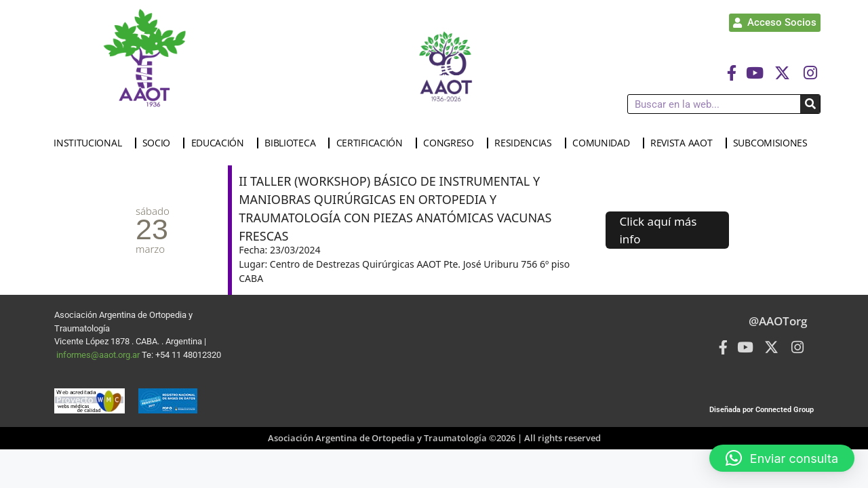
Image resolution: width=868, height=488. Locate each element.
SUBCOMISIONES (774, 143)
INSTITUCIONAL (91, 143)
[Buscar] (810, 104)
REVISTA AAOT (685, 143)
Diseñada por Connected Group (762, 410)
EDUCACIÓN (221, 143)
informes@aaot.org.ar (99, 355)
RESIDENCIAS (527, 143)
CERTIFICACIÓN (373, 143)
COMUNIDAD (604, 143)
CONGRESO (452, 143)
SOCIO (160, 143)
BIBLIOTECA (293, 143)
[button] (782, 458)
